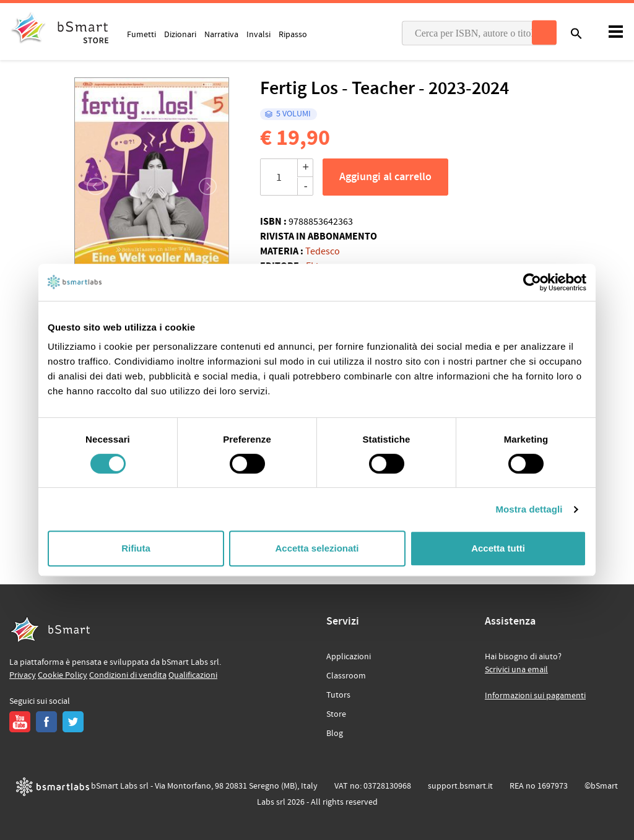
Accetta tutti (498, 548)
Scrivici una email (516, 670)
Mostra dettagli (529, 509)
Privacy (23, 675)
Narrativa (221, 34)
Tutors (338, 695)
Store (336, 714)
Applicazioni (349, 657)
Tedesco (323, 251)
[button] (89, 186)
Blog (335, 734)
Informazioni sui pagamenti (535, 696)
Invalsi (258, 34)
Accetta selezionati (317, 548)
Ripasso (293, 34)
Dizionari (180, 34)
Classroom (346, 676)
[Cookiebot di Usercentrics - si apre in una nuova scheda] (532, 282)
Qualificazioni (193, 675)
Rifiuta (136, 548)
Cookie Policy (63, 675)
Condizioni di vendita (128, 675)
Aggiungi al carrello (385, 177)
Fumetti (141, 34)
